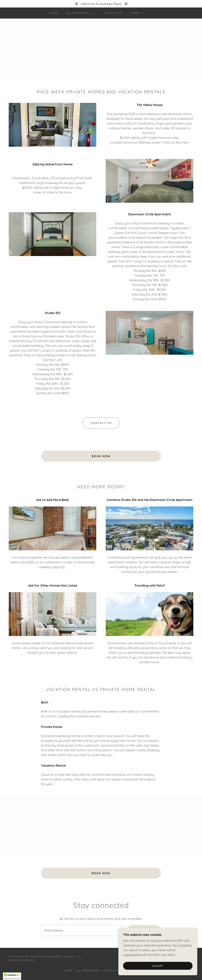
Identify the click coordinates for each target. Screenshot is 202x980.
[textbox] (82, 930)
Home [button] (69, 971)
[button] (80, 13)
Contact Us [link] (113, 13)
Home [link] (54, 13)
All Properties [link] (88, 971)
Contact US (101, 423)
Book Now (101, 456)
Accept (158, 966)
